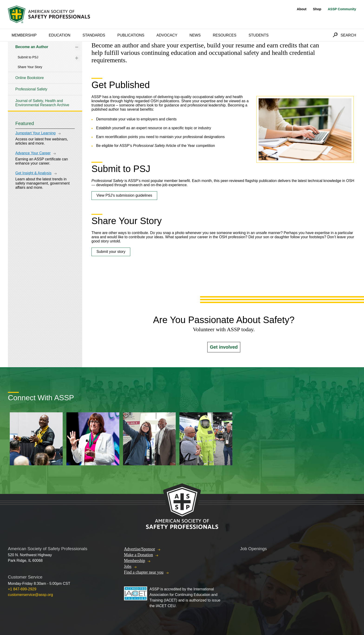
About (302, 9)
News (195, 35)
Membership (24, 35)
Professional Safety (31, 89)
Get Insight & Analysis (33, 173)
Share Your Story (30, 67)
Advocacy (167, 35)
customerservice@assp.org (30, 595)
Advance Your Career (33, 153)
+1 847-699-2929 (22, 589)
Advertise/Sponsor (140, 549)
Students (259, 35)
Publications (131, 35)
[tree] (45, 76)
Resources (225, 35)
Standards (94, 35)
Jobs (128, 566)
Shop (317, 9)
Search (348, 35)
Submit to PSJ (28, 57)
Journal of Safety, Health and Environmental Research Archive (42, 103)
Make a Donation (138, 555)
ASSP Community (342, 9)
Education (60, 35)
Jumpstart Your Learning (35, 133)
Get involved (224, 347)
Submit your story (111, 252)
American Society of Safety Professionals (49, 14)
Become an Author (32, 47)
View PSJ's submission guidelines (124, 195)
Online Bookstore (30, 78)
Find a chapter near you (144, 572)
